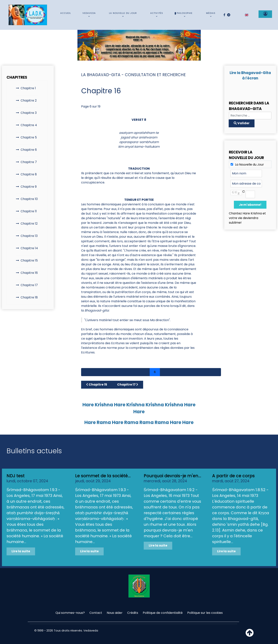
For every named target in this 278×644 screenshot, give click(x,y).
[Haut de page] (250, 635)
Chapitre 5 (29, 137)
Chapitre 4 (29, 125)
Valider (242, 123)
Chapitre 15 (29, 260)
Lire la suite (21, 551)
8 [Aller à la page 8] (175, 372)
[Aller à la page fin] (216, 372)
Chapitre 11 (29, 211)
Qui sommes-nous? (70, 613)
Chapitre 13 (29, 236)
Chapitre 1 (28, 88)
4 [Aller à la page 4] (135, 372)
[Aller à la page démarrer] (87, 372)
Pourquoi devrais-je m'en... (172, 476)
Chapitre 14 (29, 248)
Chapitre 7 (29, 162)
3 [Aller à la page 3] (125, 372)
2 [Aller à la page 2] (115, 372)
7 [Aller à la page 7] (165, 372)
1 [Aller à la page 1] (106, 372)
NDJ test (16, 476)
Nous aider (115, 613)
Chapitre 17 (29, 285)
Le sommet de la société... (103, 476)
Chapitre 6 (29, 150)
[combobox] (250, 116)
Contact (96, 613)
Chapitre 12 (29, 224)
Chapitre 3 (29, 113)
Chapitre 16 (29, 273)
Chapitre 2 (29, 100)
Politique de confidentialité (163, 613)
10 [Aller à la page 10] (195, 372)
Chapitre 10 (29, 199)
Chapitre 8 (29, 174)
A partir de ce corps (233, 476)
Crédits (133, 613)
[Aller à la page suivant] (206, 372)
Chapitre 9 (29, 187)
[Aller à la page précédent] (97, 372)
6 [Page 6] (155, 372)
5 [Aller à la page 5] (145, 372)
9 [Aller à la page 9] (185, 372)
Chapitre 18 (29, 297)
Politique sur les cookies (205, 613)
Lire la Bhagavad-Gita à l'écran (250, 75)
